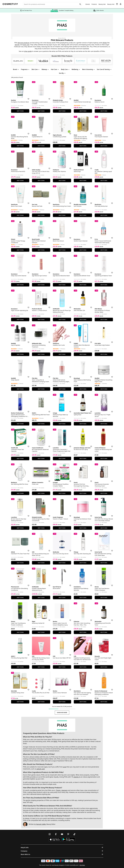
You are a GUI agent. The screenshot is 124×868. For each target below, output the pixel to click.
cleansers (64, 790)
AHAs (105, 43)
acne (65, 767)
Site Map (82, 865)
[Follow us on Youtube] (62, 834)
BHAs (55, 741)
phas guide (28, 51)
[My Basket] (117, 4)
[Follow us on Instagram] (50, 834)
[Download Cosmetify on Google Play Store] (68, 839)
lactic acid (26, 45)
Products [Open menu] (94, 4)
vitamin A (77, 777)
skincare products (24, 43)
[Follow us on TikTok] (74, 834)
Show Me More (62, 713)
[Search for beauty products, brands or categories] (53, 4)
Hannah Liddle (41, 824)
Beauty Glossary (62, 38)
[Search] (80, 4)
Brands (88, 4)
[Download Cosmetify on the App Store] (55, 839)
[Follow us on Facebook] (56, 834)
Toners (58, 790)
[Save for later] (27, 98)
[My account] (121, 4)
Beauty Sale (102, 4)
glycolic (17, 45)
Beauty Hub (111, 4)
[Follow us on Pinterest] (68, 834)
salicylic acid (41, 769)
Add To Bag (20, 111)
